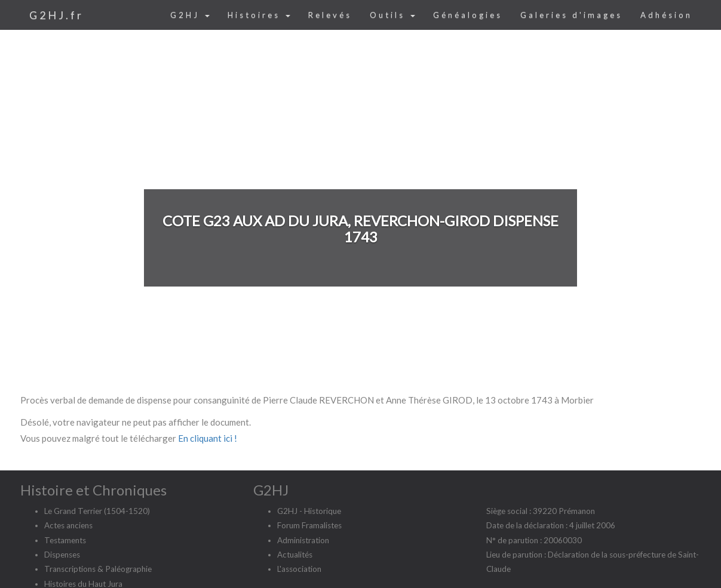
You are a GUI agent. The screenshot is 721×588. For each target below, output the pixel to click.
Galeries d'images (571, 15)
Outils (392, 15)
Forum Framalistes (309, 525)
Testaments (65, 540)
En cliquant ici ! (208, 438)
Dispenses (62, 555)
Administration (303, 540)
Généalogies (468, 15)
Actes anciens (68, 525)
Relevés (330, 15)
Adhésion (666, 15)
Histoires (259, 15)
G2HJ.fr (56, 15)
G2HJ (190, 15)
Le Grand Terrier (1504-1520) (97, 511)
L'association (299, 569)
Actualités (295, 555)
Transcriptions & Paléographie (98, 569)
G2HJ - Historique (309, 511)
